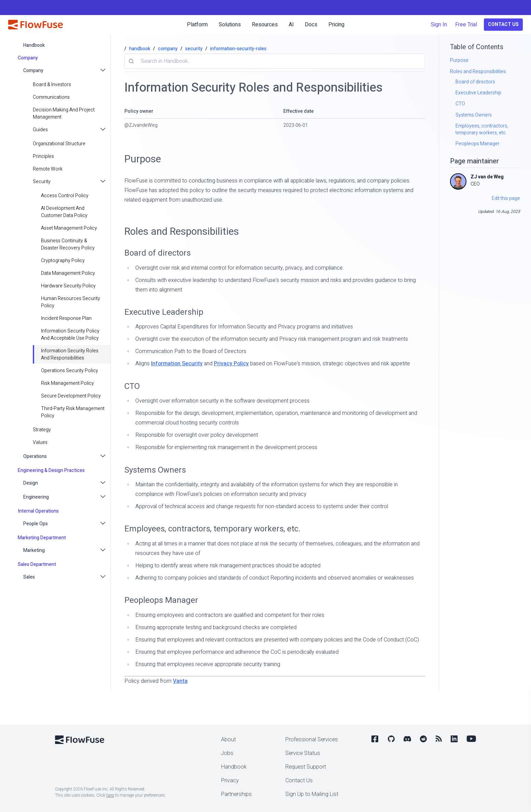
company (168, 49)
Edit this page (506, 198)
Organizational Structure (59, 144)
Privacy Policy (231, 364)
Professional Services (312, 740)
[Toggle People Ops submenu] (104, 524)
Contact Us (503, 24)
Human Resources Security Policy (71, 302)
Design (31, 483)
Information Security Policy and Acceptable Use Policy (70, 335)
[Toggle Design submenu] (104, 483)
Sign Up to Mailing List (312, 794)
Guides (40, 130)
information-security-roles (238, 49)
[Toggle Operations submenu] (104, 456)
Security (42, 182)
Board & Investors (52, 85)
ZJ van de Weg (487, 177)
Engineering (36, 497)
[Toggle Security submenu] (104, 182)
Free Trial (466, 25)
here (110, 795)
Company (33, 71)
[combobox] (275, 61)
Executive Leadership (164, 312)
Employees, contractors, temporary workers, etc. (212, 529)
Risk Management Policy (67, 383)
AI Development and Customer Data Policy (64, 212)
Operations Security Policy (70, 371)
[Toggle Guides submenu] (104, 130)
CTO (132, 386)
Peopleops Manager (161, 600)
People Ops (36, 524)
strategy (42, 430)
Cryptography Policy (63, 261)
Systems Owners (155, 470)
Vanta (180, 681)
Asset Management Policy (69, 228)
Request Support (306, 767)
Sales (29, 577)
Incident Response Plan (66, 318)
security (194, 49)
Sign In (439, 25)
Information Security (177, 364)
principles (43, 156)
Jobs (227, 753)
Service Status (303, 753)
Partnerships (236, 794)
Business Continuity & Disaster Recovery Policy (68, 244)
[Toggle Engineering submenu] (104, 497)
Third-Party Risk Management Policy (73, 412)
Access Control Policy (65, 196)
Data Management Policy (68, 273)
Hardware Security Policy (68, 286)
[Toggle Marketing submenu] (104, 550)
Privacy (230, 781)
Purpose (143, 159)
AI (291, 25)
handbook (34, 45)
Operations (35, 456)
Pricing (336, 25)
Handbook (234, 767)
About (228, 740)
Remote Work (48, 169)
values (40, 442)
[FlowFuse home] (36, 25)
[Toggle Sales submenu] (104, 577)
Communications (51, 97)
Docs (311, 25)
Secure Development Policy (71, 396)
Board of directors (158, 253)
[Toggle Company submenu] (104, 71)
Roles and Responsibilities (182, 232)
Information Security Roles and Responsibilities (70, 354)
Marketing (34, 550)
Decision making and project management (64, 113)
